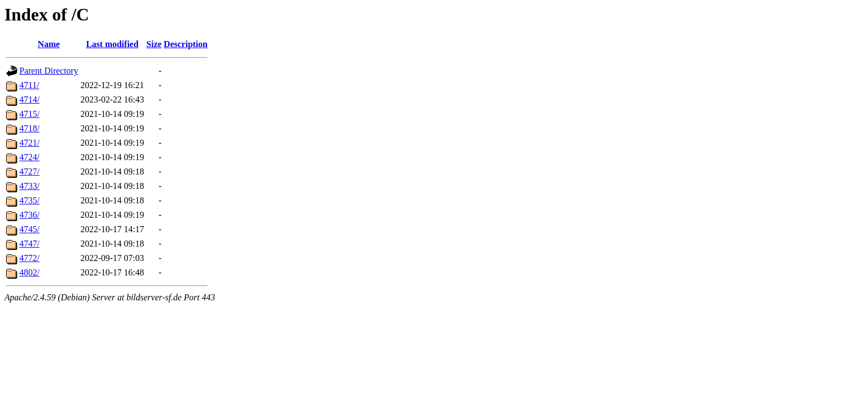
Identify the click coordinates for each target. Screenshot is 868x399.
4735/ (29, 200)
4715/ (29, 114)
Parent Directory (49, 71)
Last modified (112, 44)
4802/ (29, 272)
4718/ (29, 128)
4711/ (29, 85)
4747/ (29, 244)
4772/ (29, 258)
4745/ (29, 229)
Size (154, 44)
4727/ (29, 172)
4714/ (29, 99)
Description (186, 44)
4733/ (29, 186)
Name (49, 44)
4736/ (29, 215)
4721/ (29, 143)
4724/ (29, 157)
